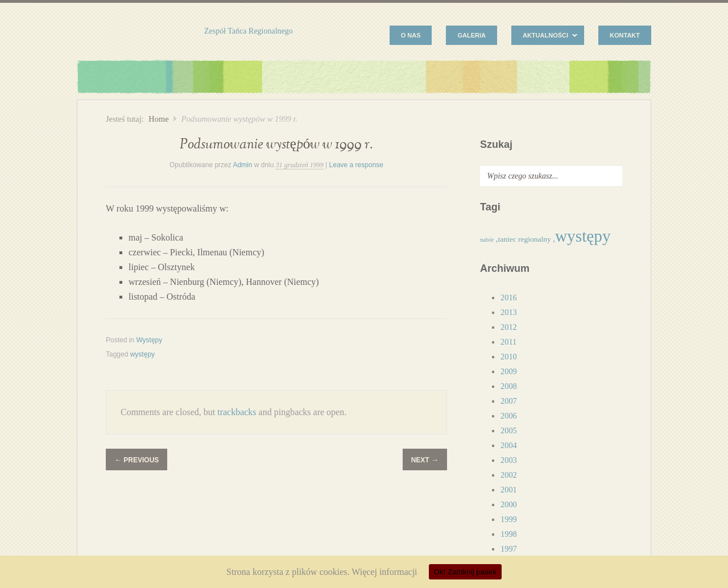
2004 (509, 445)
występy (142, 354)
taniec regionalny (524, 239)
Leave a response (356, 165)
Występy (149, 340)
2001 (509, 490)
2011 (508, 342)
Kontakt (625, 35)
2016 (509, 297)
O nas (411, 35)
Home (158, 119)
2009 (509, 371)
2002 (509, 475)
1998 (509, 534)
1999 (509, 519)
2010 (509, 357)
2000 (509, 504)
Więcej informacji (384, 572)
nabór (487, 240)
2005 (509, 430)
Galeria (471, 35)
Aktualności (544, 37)
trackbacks (237, 412)
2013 (509, 312)
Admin (242, 165)
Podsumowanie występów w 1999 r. (277, 145)
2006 (509, 416)
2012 (509, 327)
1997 (509, 549)
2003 (509, 460)
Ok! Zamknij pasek (465, 572)
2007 (509, 401)
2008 (509, 386)
